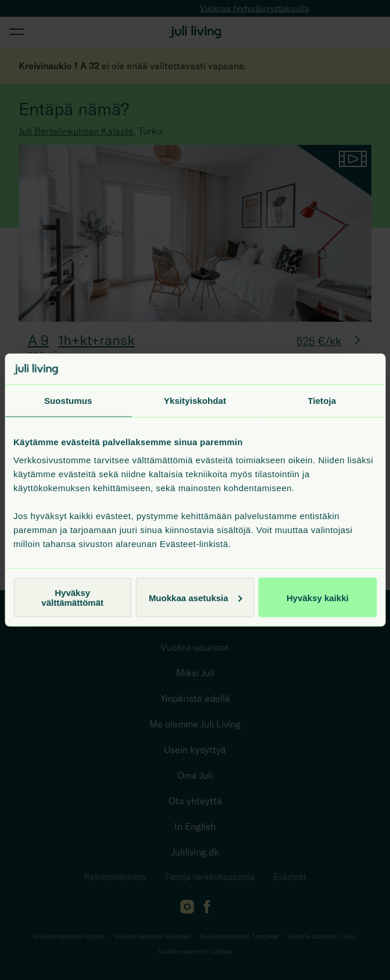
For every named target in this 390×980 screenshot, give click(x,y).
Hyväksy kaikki (318, 597)
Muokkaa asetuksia (196, 597)
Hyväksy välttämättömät (72, 598)
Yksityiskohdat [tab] (195, 400)
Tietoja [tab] (322, 400)
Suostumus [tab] (68, 400)
